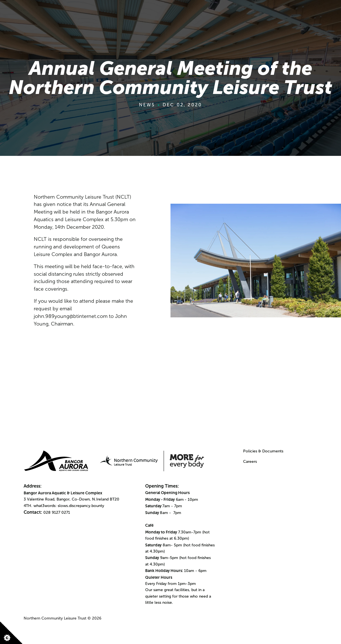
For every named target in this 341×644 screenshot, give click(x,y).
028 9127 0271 (57, 512)
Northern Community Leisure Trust (55, 618)
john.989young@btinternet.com (71, 316)
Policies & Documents (263, 451)
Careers (250, 462)
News (147, 105)
